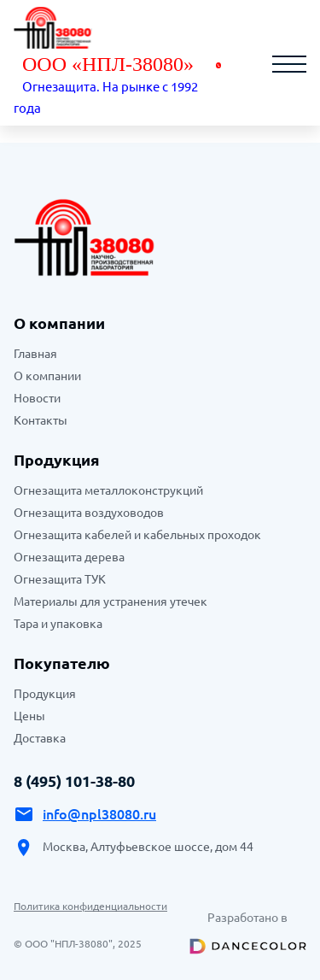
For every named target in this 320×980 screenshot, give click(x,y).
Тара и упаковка (58, 624)
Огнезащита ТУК (60, 579)
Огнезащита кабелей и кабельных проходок (137, 535)
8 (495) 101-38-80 (74, 781)
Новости (37, 398)
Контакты (41, 420)
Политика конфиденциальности (90, 906)
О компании (47, 376)
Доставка (40, 738)
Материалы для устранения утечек (111, 601)
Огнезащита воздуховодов (89, 513)
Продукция (57, 460)
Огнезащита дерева (69, 557)
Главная (35, 354)
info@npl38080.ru (99, 814)
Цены (29, 716)
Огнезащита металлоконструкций (108, 490)
